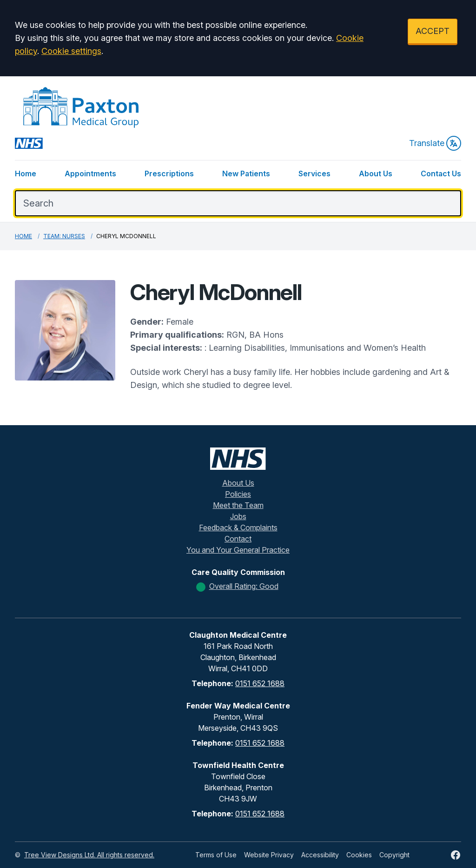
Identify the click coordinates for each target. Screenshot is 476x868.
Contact (238, 539)
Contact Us (441, 174)
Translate (435, 143)
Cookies (359, 855)
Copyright (394, 855)
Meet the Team (238, 505)
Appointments (90, 174)
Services (314, 174)
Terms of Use (216, 855)
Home (26, 174)
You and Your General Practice (238, 550)
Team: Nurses (64, 236)
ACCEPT (433, 31)
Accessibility (320, 855)
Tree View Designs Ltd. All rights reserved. (89, 855)
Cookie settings (71, 51)
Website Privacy (269, 855)
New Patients (246, 174)
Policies (238, 494)
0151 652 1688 (260, 683)
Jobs (238, 516)
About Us (376, 174)
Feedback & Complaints (238, 527)
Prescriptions (169, 174)
